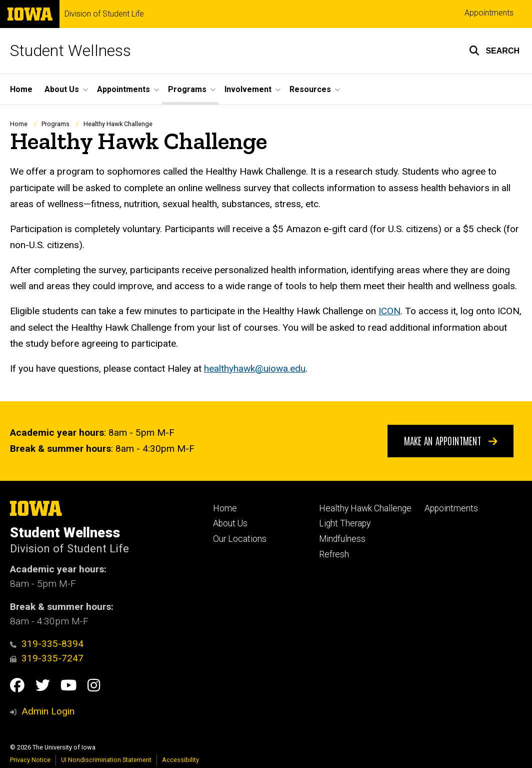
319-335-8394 (47, 644)
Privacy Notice (30, 760)
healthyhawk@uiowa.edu (255, 368)
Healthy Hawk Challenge (365, 508)
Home (21, 89)
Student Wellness (70, 51)
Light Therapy (345, 523)
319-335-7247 (47, 658)
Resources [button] (310, 89)
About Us (230, 523)
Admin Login (48, 711)
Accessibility (180, 760)
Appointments (489, 13)
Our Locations (240, 539)
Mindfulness (342, 539)
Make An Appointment (451, 440)
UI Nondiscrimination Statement (106, 760)
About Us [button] (62, 89)
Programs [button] (187, 89)
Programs (55, 124)
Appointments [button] (123, 89)
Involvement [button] (248, 89)
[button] (494, 51)
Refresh (334, 554)
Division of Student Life (104, 14)
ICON (389, 311)
